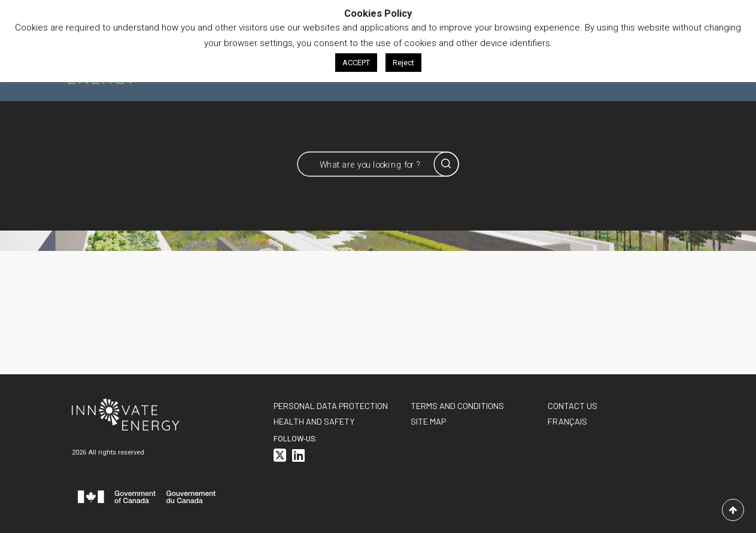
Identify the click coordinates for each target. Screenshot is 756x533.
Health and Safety (314, 421)
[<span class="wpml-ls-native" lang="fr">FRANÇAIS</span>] (567, 421)
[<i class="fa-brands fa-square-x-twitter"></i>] (280, 457)
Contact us (573, 406)
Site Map (428, 421)
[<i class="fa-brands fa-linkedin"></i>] (298, 457)
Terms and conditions (457, 406)
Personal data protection (331, 406)
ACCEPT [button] (356, 63)
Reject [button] (403, 63)
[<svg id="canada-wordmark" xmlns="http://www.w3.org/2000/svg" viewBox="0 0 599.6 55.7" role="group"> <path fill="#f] (147, 499)
